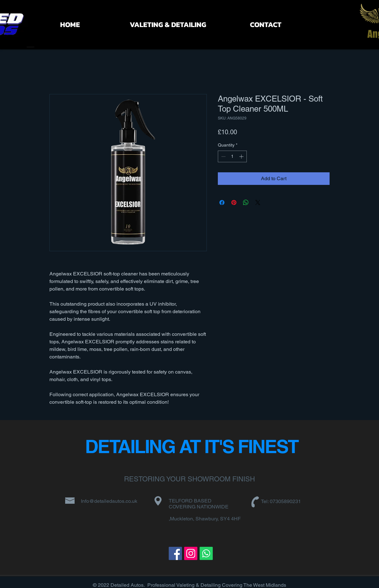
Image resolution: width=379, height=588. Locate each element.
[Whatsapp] (206, 553)
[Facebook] (175, 553)
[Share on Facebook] (222, 202)
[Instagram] (191, 553)
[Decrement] (223, 156)
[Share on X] (258, 202)
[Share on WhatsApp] (246, 202)
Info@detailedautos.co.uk (109, 501)
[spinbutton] (232, 156)
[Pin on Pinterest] (234, 202)
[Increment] (242, 156)
